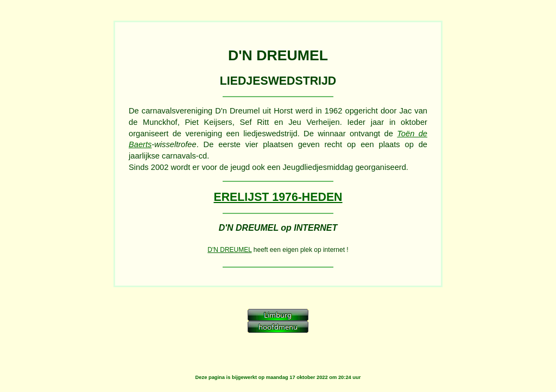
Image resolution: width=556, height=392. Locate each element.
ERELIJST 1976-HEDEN (278, 197)
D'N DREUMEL (229, 250)
